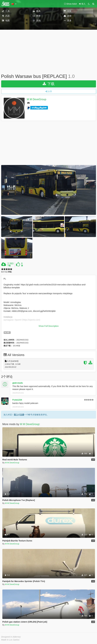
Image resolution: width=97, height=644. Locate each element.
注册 (22, 415)
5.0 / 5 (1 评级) (6, 272)
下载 (49, 84)
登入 (16, 415)
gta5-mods (18, 383)
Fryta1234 (17, 400)
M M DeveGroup (37, 99)
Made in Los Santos (10, 640)
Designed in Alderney (11, 637)
